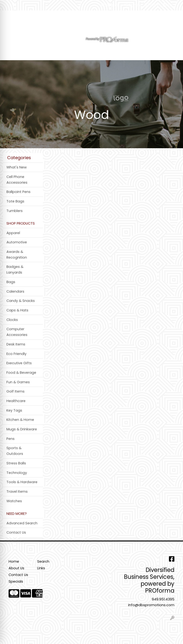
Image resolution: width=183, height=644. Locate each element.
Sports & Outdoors (15, 451)
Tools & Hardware (22, 482)
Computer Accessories (17, 332)
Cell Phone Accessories (17, 180)
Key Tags (14, 410)
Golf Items (15, 391)
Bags (11, 282)
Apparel (13, 233)
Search (110, 5)
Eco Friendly (16, 354)
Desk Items (16, 344)
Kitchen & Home (20, 420)
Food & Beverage (21, 373)
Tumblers (15, 211)
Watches (14, 501)
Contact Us (16, 532)
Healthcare (16, 401)
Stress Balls (16, 463)
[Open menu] (173, 53)
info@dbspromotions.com (151, 605)
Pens (10, 439)
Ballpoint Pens (18, 192)
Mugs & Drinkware (22, 429)
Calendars (15, 291)
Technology (17, 473)
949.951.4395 (163, 599)
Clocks (12, 320)
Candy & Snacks (21, 301)
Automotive (17, 242)
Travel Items (17, 492)
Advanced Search (22, 523)
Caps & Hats (17, 310)
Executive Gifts (19, 363)
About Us (16, 568)
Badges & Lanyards (15, 270)
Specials (16, 581)
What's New (17, 167)
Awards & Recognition (17, 255)
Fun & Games (18, 382)
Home (14, 561)
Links (41, 568)
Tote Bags (15, 201)
